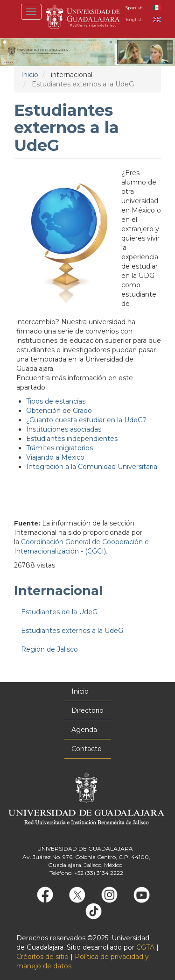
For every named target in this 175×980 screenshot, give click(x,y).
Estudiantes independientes (72, 439)
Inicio (30, 75)
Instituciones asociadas (64, 429)
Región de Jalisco (49, 649)
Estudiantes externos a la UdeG (72, 631)
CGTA (145, 947)
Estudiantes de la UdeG (59, 612)
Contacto (87, 749)
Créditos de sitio (42, 957)
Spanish (134, 8)
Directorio (87, 710)
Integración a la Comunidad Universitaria (92, 467)
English (134, 19)
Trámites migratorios (59, 448)
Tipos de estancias (56, 401)
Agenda (84, 730)
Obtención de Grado (59, 411)
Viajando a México (55, 457)
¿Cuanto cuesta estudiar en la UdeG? (86, 420)
